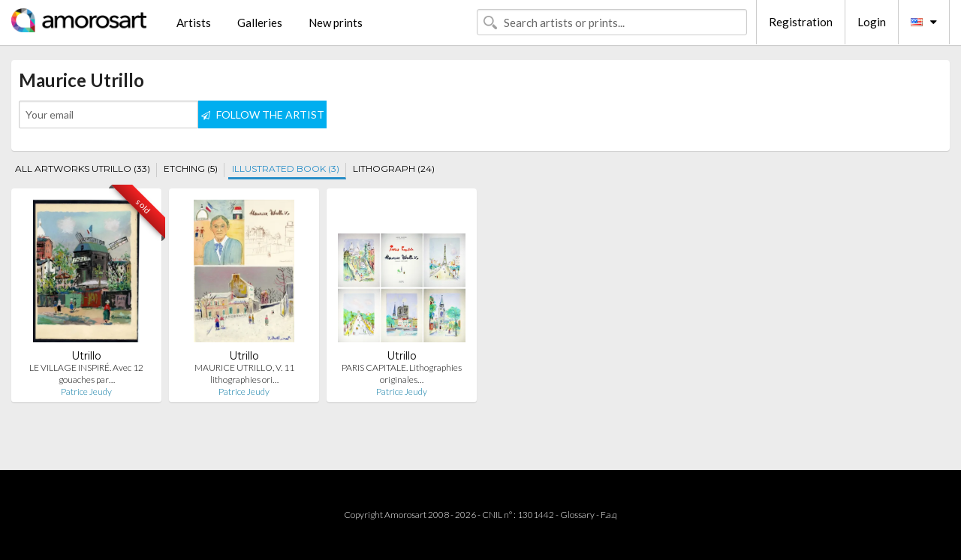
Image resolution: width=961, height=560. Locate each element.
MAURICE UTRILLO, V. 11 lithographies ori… (244, 373)
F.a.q (609, 515)
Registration (801, 22)
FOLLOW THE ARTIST (263, 114)
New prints (336, 23)
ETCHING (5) (191, 169)
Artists (194, 23)
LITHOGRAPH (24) (394, 169)
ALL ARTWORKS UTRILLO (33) (83, 169)
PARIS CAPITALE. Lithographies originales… (402, 373)
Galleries (260, 23)
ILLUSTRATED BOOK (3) (286, 169)
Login (872, 22)
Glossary (577, 515)
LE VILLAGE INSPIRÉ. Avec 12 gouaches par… (86, 373)
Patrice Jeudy (86, 391)
